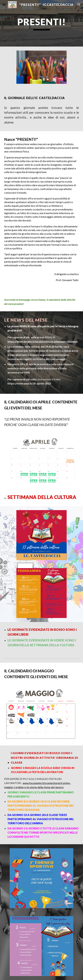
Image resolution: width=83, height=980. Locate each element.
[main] (41, 23)
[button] (4, 5)
